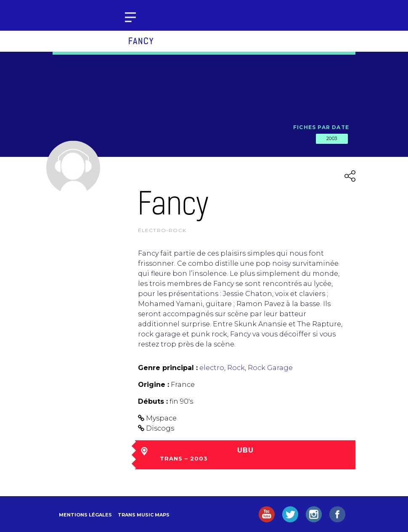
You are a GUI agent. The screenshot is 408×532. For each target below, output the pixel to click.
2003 (332, 138)
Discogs (160, 428)
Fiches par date (321, 127)
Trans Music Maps (144, 515)
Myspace (161, 418)
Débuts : (153, 401)
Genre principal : (168, 368)
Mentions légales (85, 515)
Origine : (154, 385)
